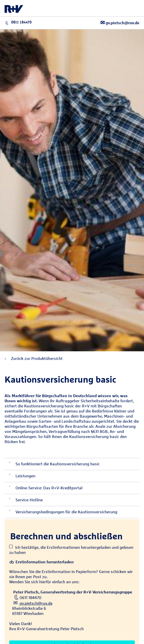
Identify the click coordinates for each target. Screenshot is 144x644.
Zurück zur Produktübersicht (34, 359)
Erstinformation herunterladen (41, 562)
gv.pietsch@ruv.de (120, 23)
